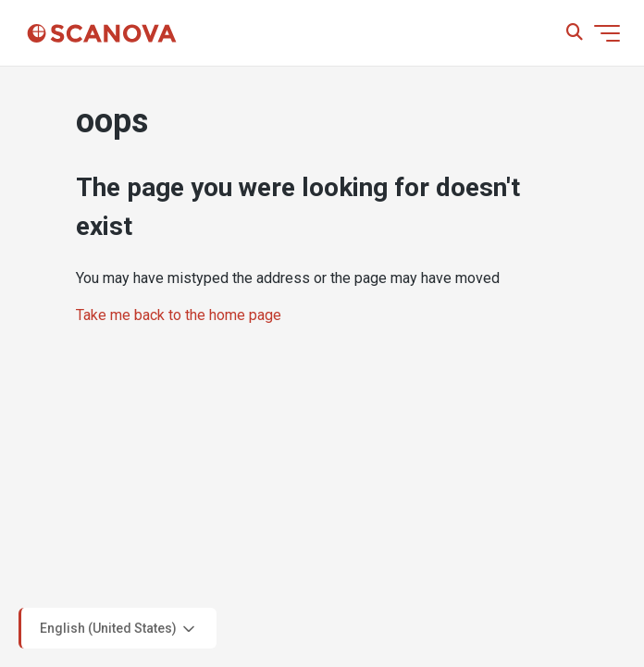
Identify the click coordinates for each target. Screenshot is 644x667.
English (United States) (119, 629)
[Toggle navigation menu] (607, 33)
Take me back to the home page (179, 315)
